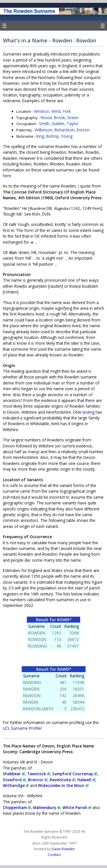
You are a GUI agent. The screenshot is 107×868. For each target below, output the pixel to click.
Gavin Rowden (63, 849)
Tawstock (39, 774)
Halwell (86, 780)
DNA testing (84, 412)
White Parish (77, 807)
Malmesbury (47, 807)
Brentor (38, 780)
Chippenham (17, 807)
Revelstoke (62, 780)
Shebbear (14, 774)
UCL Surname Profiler (22, 728)
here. (7, 176)
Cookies (54, 855)
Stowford (14, 780)
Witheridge (16, 785)
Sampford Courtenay (75, 774)
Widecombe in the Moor (63, 785)
